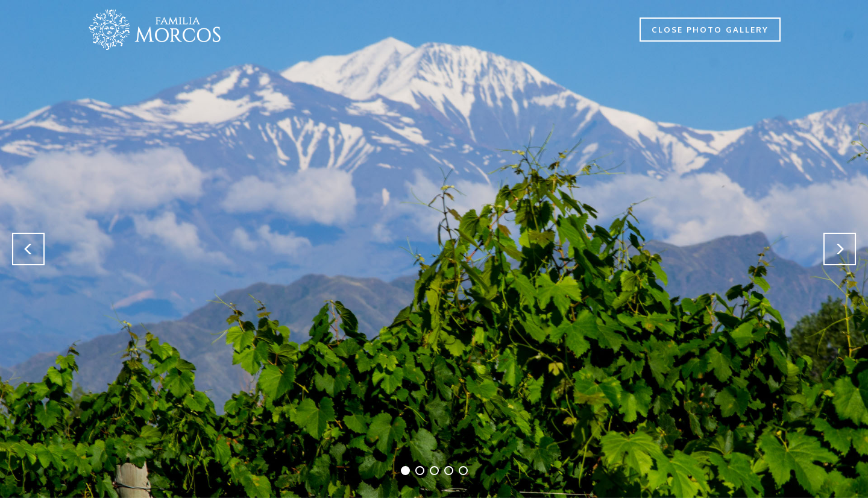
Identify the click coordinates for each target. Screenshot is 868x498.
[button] (28, 249)
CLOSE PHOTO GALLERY (710, 30)
